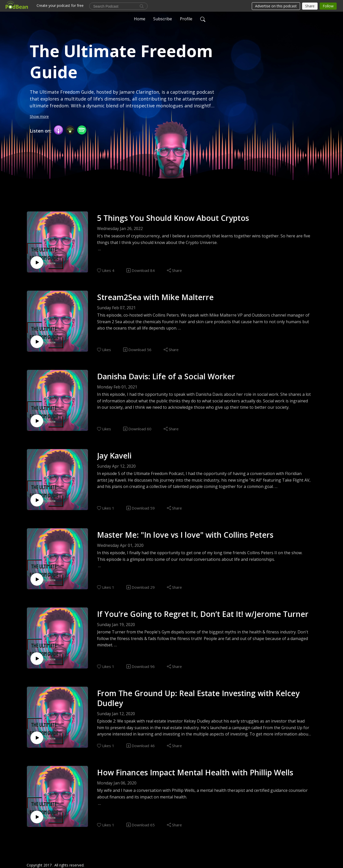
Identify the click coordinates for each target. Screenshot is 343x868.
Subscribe (163, 19)
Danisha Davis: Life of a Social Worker (166, 376)
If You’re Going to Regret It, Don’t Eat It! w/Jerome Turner (203, 614)
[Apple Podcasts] (58, 130)
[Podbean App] (70, 130)
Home (140, 19)
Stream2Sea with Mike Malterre (155, 297)
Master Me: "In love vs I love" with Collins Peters (185, 535)
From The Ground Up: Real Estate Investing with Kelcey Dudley (198, 698)
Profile (186, 19)
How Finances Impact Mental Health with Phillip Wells (195, 772)
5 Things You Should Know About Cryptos (173, 218)
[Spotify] (82, 130)
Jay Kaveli (114, 456)
